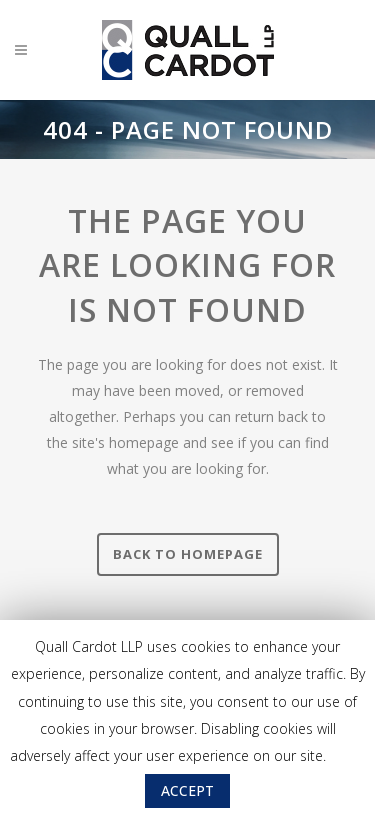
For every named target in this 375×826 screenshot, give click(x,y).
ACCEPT (187, 790)
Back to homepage (188, 554)
